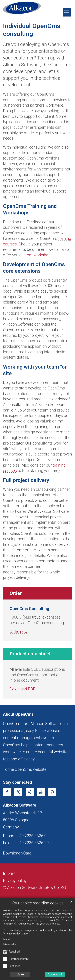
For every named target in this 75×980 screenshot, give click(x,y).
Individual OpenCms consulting (32, 30)
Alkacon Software (19, 805)
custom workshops (36, 255)
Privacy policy (10, 944)
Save (20, 974)
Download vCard (17, 853)
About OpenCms (18, 714)
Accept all (55, 974)
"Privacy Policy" (12, 934)
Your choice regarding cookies (37, 903)
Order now (18, 632)
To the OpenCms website (25, 769)
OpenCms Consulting (29, 609)
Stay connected (17, 782)
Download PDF (22, 689)
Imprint (7, 939)
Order (16, 593)
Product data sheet (30, 654)
